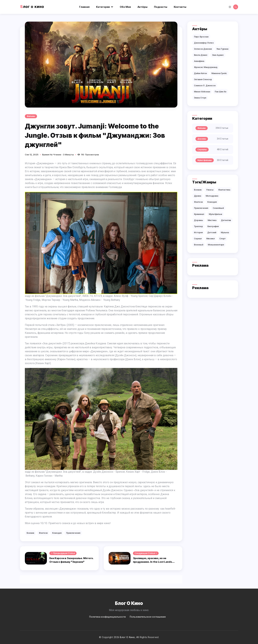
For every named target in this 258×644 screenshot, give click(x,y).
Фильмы (31, 116)
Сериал (198, 239)
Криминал (199, 214)
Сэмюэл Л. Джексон (205, 86)
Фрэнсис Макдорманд (206, 67)
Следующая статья (146, 553)
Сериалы (202, 149)
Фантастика (224, 190)
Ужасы (210, 190)
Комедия (57, 533)
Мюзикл (211, 239)
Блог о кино (127, 637)
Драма (198, 196)
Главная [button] (84, 7)
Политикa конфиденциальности (107, 617)
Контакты (180, 7)
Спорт (222, 239)
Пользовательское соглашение (148, 617)
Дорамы (202, 139)
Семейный (218, 208)
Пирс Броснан (201, 37)
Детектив (226, 220)
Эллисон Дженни (203, 49)
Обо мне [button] (125, 7)
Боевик (30, 533)
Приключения (73, 533)
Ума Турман (222, 49)
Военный (199, 245)
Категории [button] (103, 7)
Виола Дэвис (201, 55)
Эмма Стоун (200, 98)
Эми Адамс (218, 55)
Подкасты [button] (161, 7)
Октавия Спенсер (203, 79)
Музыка (225, 232)
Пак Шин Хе (221, 92)
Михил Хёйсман (202, 92)
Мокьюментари (216, 245)
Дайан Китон (200, 73)
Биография (213, 226)
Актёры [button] (142, 7)
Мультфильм (215, 214)
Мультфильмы (205, 160)
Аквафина (199, 61)
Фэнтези (43, 533)
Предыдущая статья (63, 553)
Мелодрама (212, 196)
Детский (212, 232)
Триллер (198, 226)
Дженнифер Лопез (204, 43)
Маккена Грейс (219, 73)
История (198, 232)
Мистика (212, 220)
